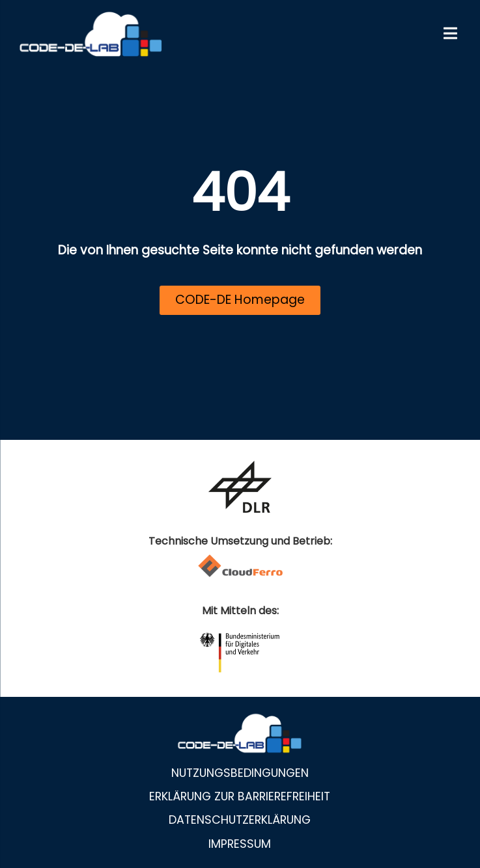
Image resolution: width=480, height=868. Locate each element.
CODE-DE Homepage (240, 300)
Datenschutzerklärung (240, 820)
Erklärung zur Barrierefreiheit (240, 796)
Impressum (240, 844)
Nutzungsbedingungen (240, 773)
